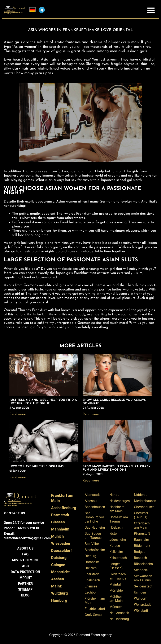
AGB (25, 566)
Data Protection (25, 572)
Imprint (25, 578)
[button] (151, 10)
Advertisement (25, 560)
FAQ (25, 554)
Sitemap (25, 589)
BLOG (25, 595)
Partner (25, 584)
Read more (18, 414)
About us (25, 548)
